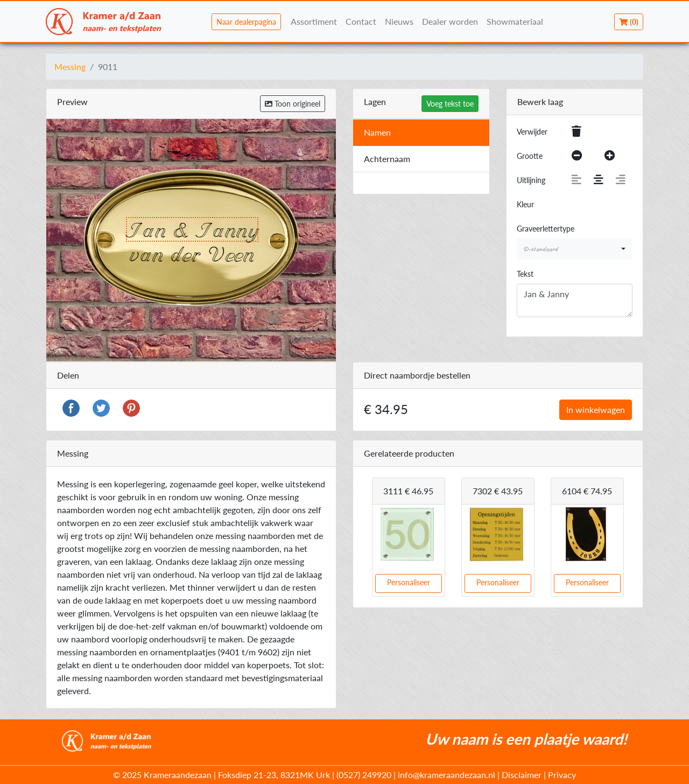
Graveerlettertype (546, 229)
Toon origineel (293, 104)
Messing (70, 66)
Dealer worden (450, 21)
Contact (361, 21)
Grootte (530, 156)
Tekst (525, 274)
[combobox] (575, 249)
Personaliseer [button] (409, 582)
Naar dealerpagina (246, 22)
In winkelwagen (596, 409)
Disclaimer (522, 775)
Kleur (525, 204)
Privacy (562, 775)
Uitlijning (531, 180)
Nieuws (399, 21)
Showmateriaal (515, 21)
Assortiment (314, 21)
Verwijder (532, 132)
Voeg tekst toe (450, 104)
